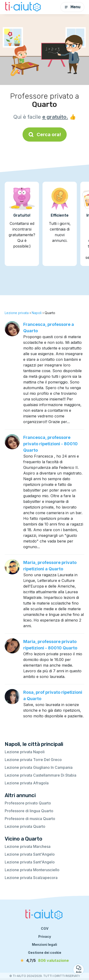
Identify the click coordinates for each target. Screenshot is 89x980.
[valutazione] (45, 960)
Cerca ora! (45, 135)
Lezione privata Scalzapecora (31, 878)
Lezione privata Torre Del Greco (33, 760)
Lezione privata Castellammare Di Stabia (41, 775)
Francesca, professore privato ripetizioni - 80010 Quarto (50, 444)
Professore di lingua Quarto (29, 811)
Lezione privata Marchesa (28, 846)
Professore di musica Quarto (30, 819)
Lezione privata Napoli (25, 752)
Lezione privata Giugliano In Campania (39, 767)
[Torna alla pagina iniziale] (23, 7)
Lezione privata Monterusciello (32, 870)
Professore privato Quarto (28, 803)
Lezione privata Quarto (25, 826)
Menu (72, 7)
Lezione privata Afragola (27, 783)
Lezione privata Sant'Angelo (30, 854)
